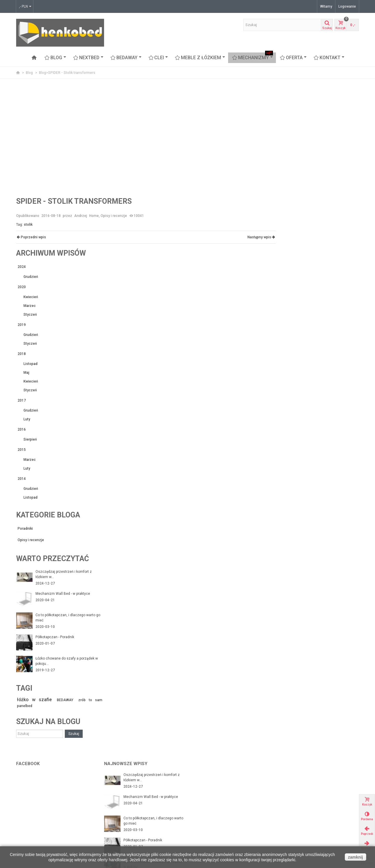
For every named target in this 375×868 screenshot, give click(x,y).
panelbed (289, 545)
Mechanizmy (253, 58)
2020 (286, 126)
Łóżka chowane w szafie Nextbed (45, 808)
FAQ (109, 825)
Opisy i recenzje (114, 216)
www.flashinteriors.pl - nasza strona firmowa (318, 796)
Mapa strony (116, 819)
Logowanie (347, 6)
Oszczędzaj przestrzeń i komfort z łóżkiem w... (328, 414)
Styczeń (294, 154)
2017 (286, 240)
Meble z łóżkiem (200, 58)
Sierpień (294, 279)
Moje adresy (204, 802)
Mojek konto (204, 790)
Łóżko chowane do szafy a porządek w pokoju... (329, 500)
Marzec (293, 145)
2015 (286, 289)
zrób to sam (348, 539)
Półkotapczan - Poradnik (319, 476)
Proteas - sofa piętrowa (37, 831)
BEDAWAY (126, 58)
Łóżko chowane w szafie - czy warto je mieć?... (152, 726)
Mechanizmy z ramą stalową (41, 796)
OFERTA (293, 58)
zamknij (356, 857)
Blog (55, 58)
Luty (291, 259)
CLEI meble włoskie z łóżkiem (42, 819)
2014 (286, 318)
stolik (28, 225)
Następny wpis (256, 237)
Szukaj (338, 573)
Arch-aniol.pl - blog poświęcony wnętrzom (316, 790)
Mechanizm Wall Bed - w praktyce (327, 433)
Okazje (287, 802)
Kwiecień (295, 136)
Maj (290, 212)
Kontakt (329, 58)
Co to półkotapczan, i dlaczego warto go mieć (329, 457)
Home (94, 216)
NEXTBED (88, 58)
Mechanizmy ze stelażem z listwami (48, 802)
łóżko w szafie (297, 539)
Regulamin (115, 808)
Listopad (294, 203)
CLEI (158, 58)
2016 (286, 269)
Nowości (289, 808)
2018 (286, 193)
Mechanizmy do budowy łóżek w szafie (50, 790)
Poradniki (289, 368)
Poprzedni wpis (31, 237)
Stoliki (23, 837)
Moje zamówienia (208, 796)
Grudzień (295, 116)
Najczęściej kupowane (300, 813)
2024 (286, 106)
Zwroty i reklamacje (122, 802)
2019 (286, 164)
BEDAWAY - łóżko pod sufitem (42, 813)
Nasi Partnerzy (118, 790)
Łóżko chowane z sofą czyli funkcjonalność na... (146, 748)
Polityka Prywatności (123, 813)
